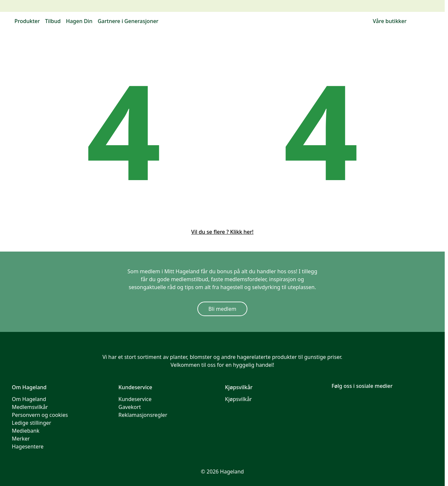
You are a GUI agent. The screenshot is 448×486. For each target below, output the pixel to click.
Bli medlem (223, 309)
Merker (21, 439)
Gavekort (130, 407)
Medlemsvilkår (30, 407)
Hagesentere (28, 446)
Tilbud (53, 21)
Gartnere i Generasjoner (128, 21)
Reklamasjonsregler (143, 415)
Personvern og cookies (40, 415)
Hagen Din (79, 21)
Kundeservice (135, 399)
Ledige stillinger (32, 423)
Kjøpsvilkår (238, 399)
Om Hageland (29, 399)
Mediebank (26, 431)
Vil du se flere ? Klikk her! (222, 232)
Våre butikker (390, 21)
